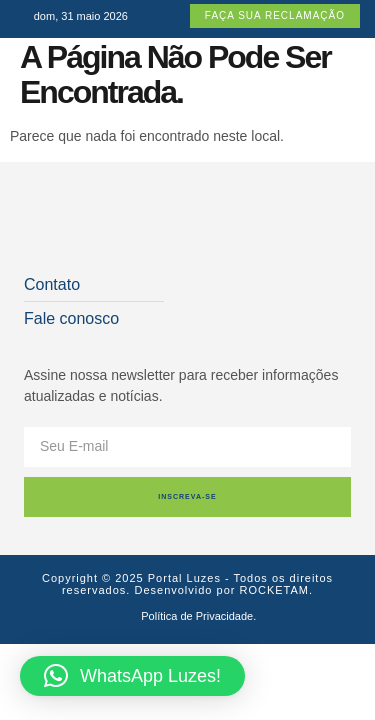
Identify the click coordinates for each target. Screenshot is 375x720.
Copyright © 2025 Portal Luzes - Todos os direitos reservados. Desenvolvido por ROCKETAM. (187, 584)
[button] (132, 676)
